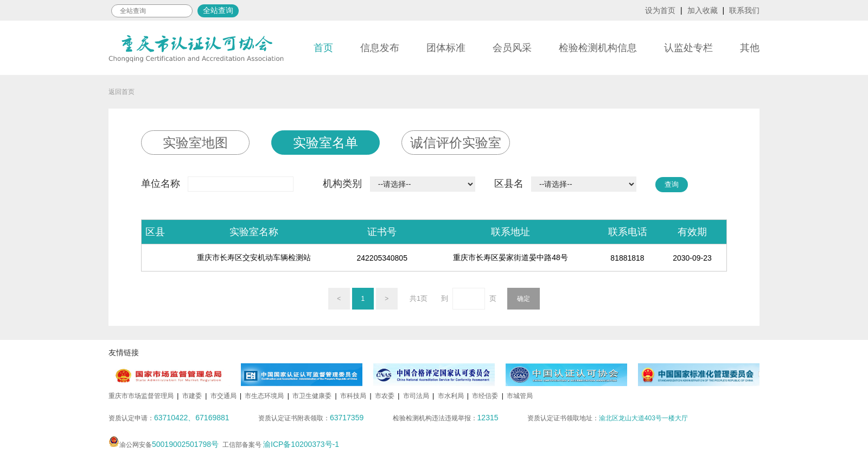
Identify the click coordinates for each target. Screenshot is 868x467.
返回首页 (122, 92)
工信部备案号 (281, 445)
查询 (672, 184)
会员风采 (512, 48)
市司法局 (416, 396)
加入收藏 (703, 10)
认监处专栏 (688, 48)
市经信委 (485, 396)
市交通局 (224, 396)
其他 (750, 48)
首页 (323, 48)
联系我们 (744, 10)
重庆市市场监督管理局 (141, 396)
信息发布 (380, 48)
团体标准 (446, 48)
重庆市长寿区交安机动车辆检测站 (254, 257)
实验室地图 (195, 143)
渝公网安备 (164, 445)
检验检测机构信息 (598, 48)
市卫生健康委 (312, 396)
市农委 (385, 396)
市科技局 (353, 396)
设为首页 (660, 10)
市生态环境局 (264, 396)
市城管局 (520, 396)
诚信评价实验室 (456, 143)
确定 (524, 299)
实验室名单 (325, 143)
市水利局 (451, 396)
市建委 (192, 396)
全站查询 (218, 10)
